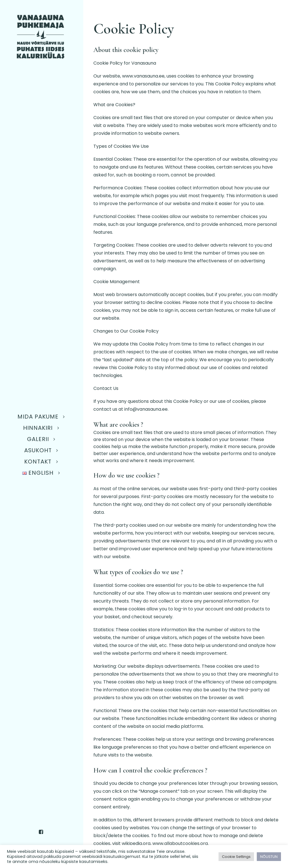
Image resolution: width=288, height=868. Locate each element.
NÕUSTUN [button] (269, 857)
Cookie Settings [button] (236, 857)
